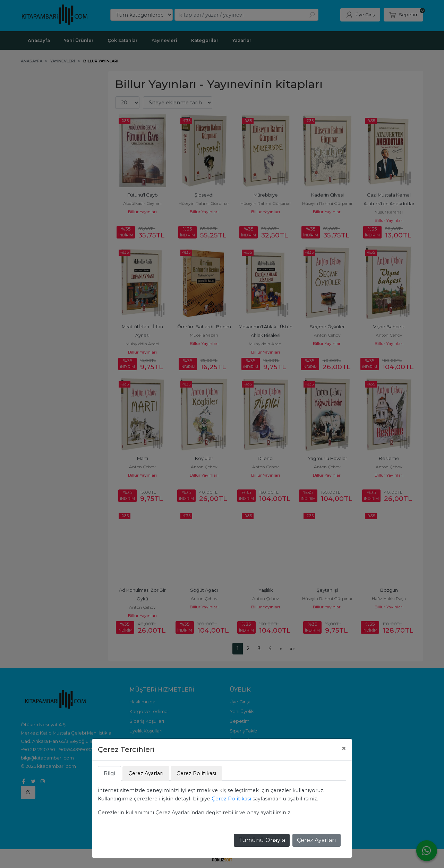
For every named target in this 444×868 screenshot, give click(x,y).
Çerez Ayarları (317, 840)
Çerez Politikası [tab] (196, 773)
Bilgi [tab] (109, 773)
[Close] (344, 748)
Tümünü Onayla (262, 840)
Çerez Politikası (231, 799)
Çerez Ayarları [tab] (146, 773)
